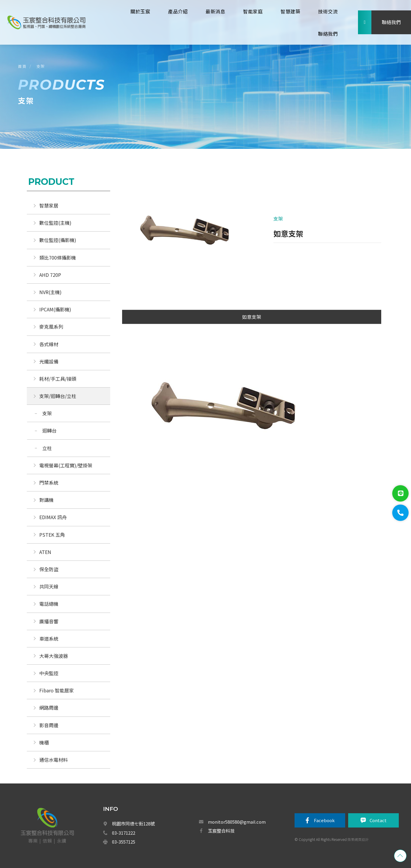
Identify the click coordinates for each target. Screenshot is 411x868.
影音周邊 (49, 725)
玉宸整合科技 (221, 831)
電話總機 (49, 604)
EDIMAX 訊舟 (53, 517)
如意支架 (252, 317)
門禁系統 (49, 483)
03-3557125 (124, 842)
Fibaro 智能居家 (57, 690)
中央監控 (49, 673)
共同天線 (49, 586)
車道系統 (49, 638)
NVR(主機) (50, 292)
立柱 (47, 448)
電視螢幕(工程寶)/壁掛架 (66, 465)
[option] (187, 235)
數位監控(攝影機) (58, 240)
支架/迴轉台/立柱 (58, 396)
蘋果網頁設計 (358, 839)
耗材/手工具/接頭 (58, 379)
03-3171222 (124, 833)
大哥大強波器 (54, 656)
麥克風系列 (51, 327)
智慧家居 (49, 205)
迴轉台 (49, 430)
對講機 (46, 500)
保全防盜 (49, 569)
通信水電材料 (54, 760)
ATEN (45, 552)
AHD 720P (50, 275)
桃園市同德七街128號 (133, 823)
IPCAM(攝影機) (55, 309)
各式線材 (49, 344)
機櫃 (44, 742)
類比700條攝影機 (58, 257)
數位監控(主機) (55, 223)
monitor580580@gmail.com (237, 822)
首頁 (22, 66)
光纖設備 (49, 361)
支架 (41, 66)
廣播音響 (49, 621)
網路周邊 (49, 708)
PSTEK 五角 (52, 535)
